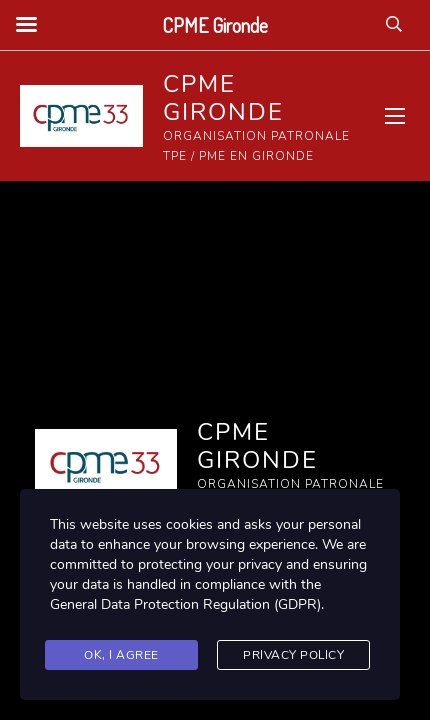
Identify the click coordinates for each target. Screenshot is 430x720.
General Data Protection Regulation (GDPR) (185, 604)
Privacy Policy (293, 655)
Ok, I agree (121, 655)
